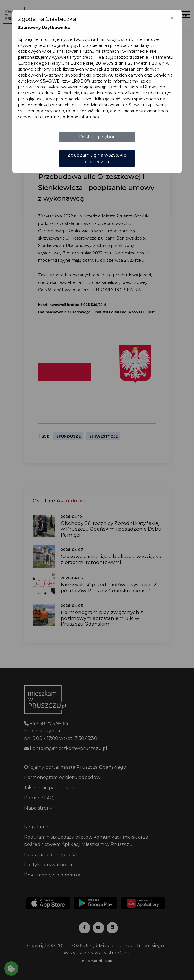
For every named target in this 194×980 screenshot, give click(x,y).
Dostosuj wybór (97, 137)
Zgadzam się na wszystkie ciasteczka (97, 158)
